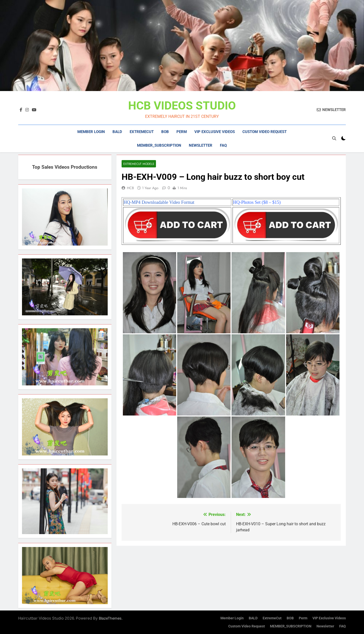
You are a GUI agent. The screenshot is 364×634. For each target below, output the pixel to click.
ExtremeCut (142, 132)
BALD (117, 132)
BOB (165, 132)
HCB (130, 188)
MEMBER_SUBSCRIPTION (159, 145)
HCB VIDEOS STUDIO (182, 106)
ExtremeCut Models (139, 164)
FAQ (223, 145)
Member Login (91, 132)
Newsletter (201, 145)
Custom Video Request (265, 132)
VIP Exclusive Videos (215, 132)
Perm (182, 132)
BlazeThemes (110, 618)
